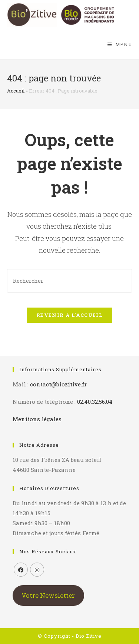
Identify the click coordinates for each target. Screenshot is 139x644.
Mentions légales (37, 419)
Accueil (16, 91)
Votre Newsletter (48, 595)
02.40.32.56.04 (95, 402)
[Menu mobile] (120, 44)
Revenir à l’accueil (69, 315)
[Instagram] (37, 570)
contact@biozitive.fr (58, 384)
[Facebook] (21, 570)
